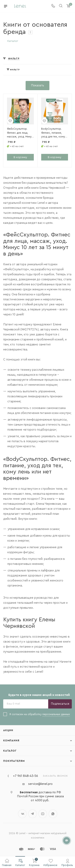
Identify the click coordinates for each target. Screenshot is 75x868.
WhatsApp (53, 814)
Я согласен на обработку (36, 714)
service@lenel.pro (40, 784)
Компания (11, 740)
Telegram (32, 814)
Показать (37, 85)
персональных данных (56, 714)
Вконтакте (22, 814)
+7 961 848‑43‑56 (26, 776)
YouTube (43, 814)
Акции (8, 730)
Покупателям (14, 761)
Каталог (10, 751)
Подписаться (60, 704)
